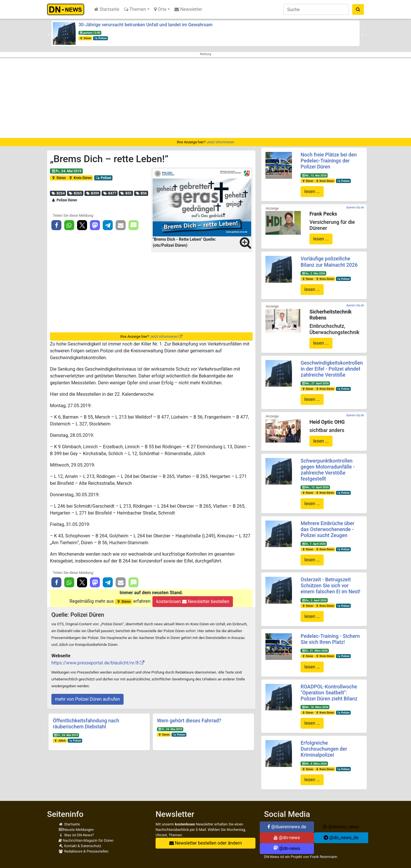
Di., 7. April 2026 (314, 544)
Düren (85, 38)
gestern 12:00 (90, 33)
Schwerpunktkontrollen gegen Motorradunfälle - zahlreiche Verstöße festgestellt (328, 470)
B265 (75, 193)
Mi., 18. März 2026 (315, 707)
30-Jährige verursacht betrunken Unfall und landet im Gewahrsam (146, 25)
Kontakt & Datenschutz (80, 846)
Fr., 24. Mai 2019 (67, 171)
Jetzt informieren (220, 142)
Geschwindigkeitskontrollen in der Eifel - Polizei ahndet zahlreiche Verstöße (332, 369)
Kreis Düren (80, 178)
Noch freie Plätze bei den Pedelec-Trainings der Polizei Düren (329, 161)
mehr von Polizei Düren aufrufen (87, 699)
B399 (92, 193)
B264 (58, 193)
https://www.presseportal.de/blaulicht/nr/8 (95, 663)
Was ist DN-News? (76, 835)
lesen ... (312, 191)
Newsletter (188, 9)
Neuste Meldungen (76, 830)
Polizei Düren (64, 200)
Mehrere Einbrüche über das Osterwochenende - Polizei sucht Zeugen (327, 529)
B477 (110, 193)
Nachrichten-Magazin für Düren (86, 840)
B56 (141, 193)
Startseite (107, 9)
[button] (49, 35)
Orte (160, 9)
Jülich (60, 741)
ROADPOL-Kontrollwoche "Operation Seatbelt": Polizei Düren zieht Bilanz (329, 693)
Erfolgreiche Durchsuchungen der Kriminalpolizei (324, 749)
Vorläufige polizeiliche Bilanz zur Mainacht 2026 (329, 262)
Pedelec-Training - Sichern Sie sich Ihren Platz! (330, 639)
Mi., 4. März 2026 (314, 764)
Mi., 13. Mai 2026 (314, 175)
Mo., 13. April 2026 (315, 487)
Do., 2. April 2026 (314, 600)
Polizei (100, 38)
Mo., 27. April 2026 (315, 383)
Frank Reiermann (324, 857)
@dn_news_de (341, 838)
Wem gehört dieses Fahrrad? (189, 721)
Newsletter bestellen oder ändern (206, 843)
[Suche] (316, 9)
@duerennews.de (287, 827)
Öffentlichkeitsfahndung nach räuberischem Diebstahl (86, 724)
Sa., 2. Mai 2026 (313, 273)
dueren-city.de (355, 207)
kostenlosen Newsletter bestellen (193, 601)
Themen (135, 9)
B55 (126, 193)
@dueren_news (341, 827)
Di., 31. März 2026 (315, 651)
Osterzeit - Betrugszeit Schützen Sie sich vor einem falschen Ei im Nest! (330, 586)
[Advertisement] (205, 98)
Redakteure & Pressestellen (83, 851)
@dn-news (287, 838)
